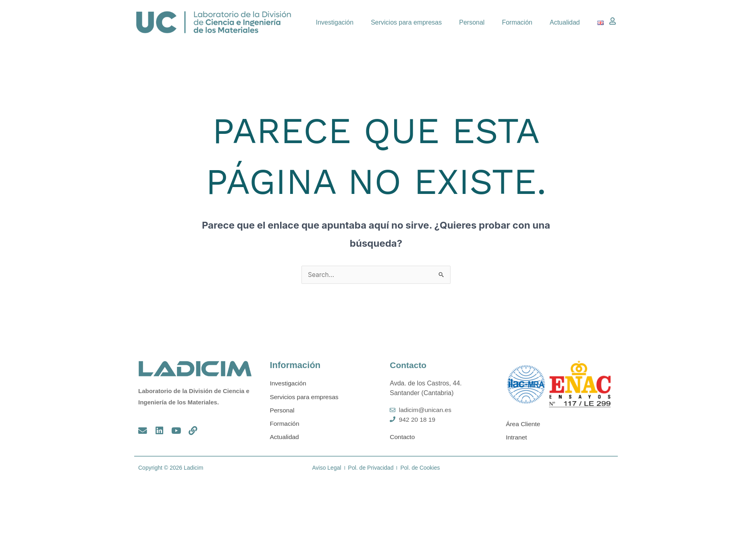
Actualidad (565, 22)
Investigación (335, 22)
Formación (517, 22)
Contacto (409, 365)
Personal (472, 22)
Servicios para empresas (406, 22)
